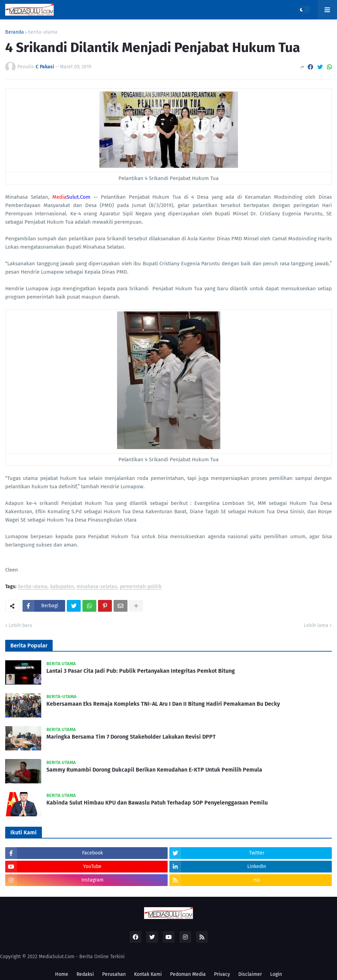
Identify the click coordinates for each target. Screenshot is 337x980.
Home (62, 974)
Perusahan (114, 974)
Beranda (15, 32)
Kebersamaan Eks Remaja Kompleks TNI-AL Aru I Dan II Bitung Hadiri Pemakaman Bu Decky (163, 704)
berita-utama (43, 32)
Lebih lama (316, 625)
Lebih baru (20, 625)
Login (276, 974)
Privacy (222, 974)
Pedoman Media (188, 974)
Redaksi (85, 974)
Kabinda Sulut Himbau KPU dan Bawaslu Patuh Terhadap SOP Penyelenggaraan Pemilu (157, 803)
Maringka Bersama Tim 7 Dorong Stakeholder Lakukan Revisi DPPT (131, 737)
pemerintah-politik (141, 587)
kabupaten (62, 587)
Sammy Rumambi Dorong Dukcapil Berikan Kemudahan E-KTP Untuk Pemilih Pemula (154, 770)
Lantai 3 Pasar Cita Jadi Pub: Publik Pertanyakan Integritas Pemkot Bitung (141, 671)
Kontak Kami (148, 974)
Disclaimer (250, 974)
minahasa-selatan (97, 587)
